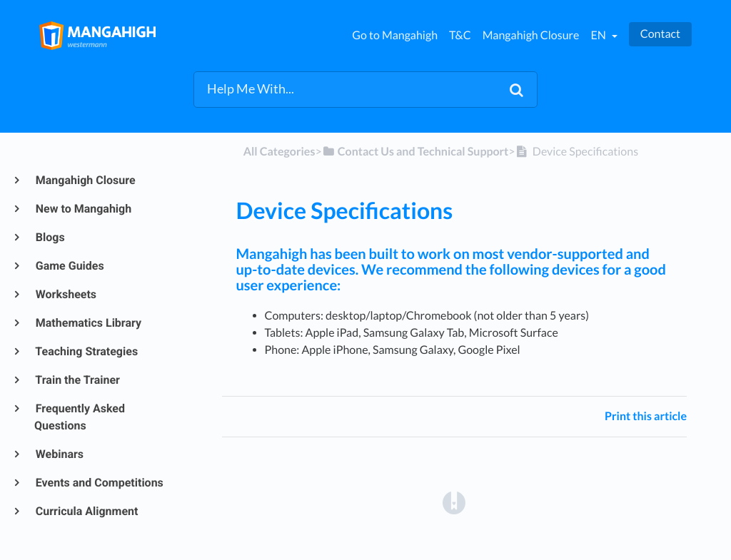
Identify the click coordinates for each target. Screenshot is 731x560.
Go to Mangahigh (395, 35)
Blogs (50, 237)
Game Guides (69, 266)
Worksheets (65, 294)
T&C (460, 35)
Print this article (646, 416)
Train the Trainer (77, 380)
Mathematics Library (88, 323)
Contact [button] (660, 34)
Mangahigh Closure (531, 35)
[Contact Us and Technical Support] (415, 152)
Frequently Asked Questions (80, 417)
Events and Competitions (99, 483)
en (599, 35)
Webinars (59, 454)
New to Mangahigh (83, 209)
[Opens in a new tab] (454, 502)
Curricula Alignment (86, 511)
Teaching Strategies (86, 351)
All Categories (279, 152)
